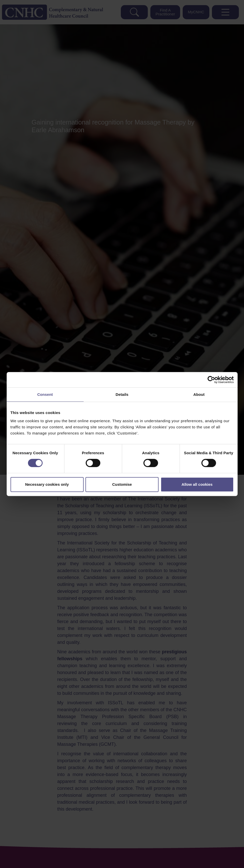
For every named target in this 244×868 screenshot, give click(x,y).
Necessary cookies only (47, 484)
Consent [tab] (45, 394)
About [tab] (199, 394)
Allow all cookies (197, 484)
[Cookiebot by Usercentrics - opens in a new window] (211, 380)
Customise (122, 484)
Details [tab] (122, 394)
